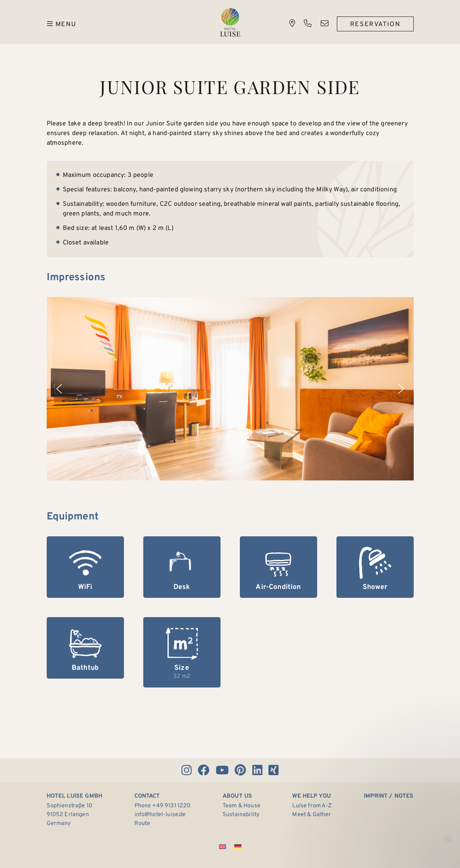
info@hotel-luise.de (160, 815)
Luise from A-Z (312, 806)
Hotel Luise (230, 22)
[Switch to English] (223, 847)
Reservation (375, 25)
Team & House (241, 806)
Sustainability (241, 815)
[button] (59, 389)
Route (142, 824)
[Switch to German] (238, 847)
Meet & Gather (311, 815)
